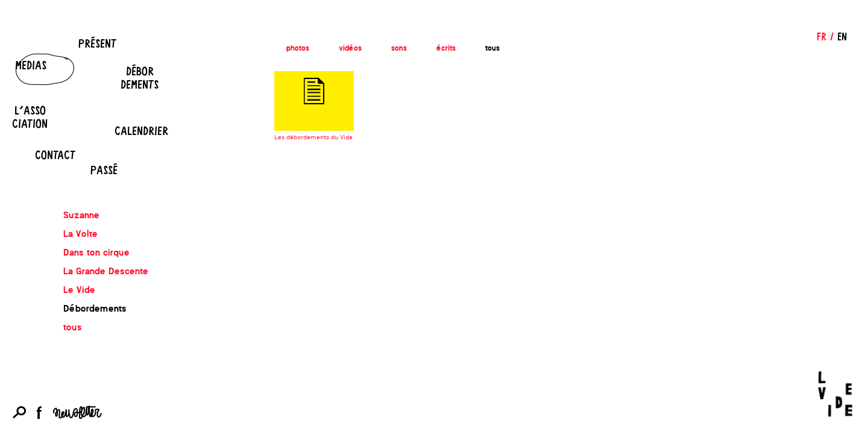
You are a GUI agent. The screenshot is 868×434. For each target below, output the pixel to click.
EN (842, 36)
